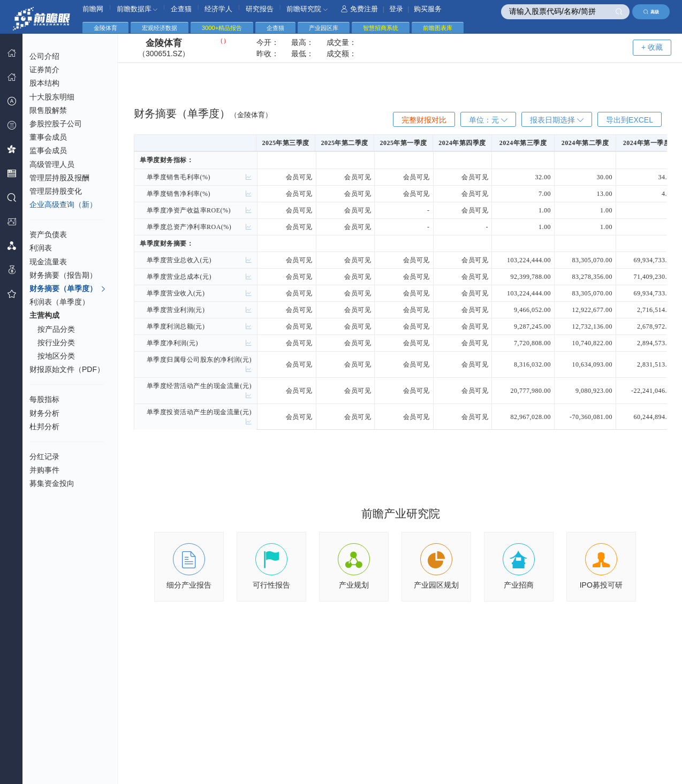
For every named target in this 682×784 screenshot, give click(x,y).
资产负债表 (48, 234)
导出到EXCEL (630, 120)
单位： (488, 120)
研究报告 (260, 9)
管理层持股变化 (56, 191)
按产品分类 (56, 329)
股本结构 (44, 83)
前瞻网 (93, 9)
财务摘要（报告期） (63, 275)
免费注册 (359, 9)
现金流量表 (48, 262)
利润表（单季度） (59, 302)
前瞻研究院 (307, 9)
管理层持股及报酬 (59, 178)
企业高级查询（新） (63, 204)
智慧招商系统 (381, 28)
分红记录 (44, 456)
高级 (651, 12)
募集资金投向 (52, 483)
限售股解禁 (48, 110)
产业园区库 (324, 28)
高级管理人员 (52, 164)
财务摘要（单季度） (68, 289)
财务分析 (44, 413)
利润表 (41, 248)
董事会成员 (48, 137)
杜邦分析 (44, 427)
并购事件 (44, 470)
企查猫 (181, 9)
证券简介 (44, 70)
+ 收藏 (652, 47)
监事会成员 (48, 150)
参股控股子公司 (56, 124)
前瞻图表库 (438, 28)
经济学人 (218, 9)
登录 (396, 9)
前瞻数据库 (137, 9)
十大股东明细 (52, 97)
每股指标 (44, 399)
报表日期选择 (557, 120)
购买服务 (428, 9)
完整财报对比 (424, 120)
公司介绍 (44, 56)
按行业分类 (56, 342)
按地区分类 (56, 356)
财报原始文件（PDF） (67, 369)
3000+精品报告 (222, 28)
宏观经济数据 (160, 28)
